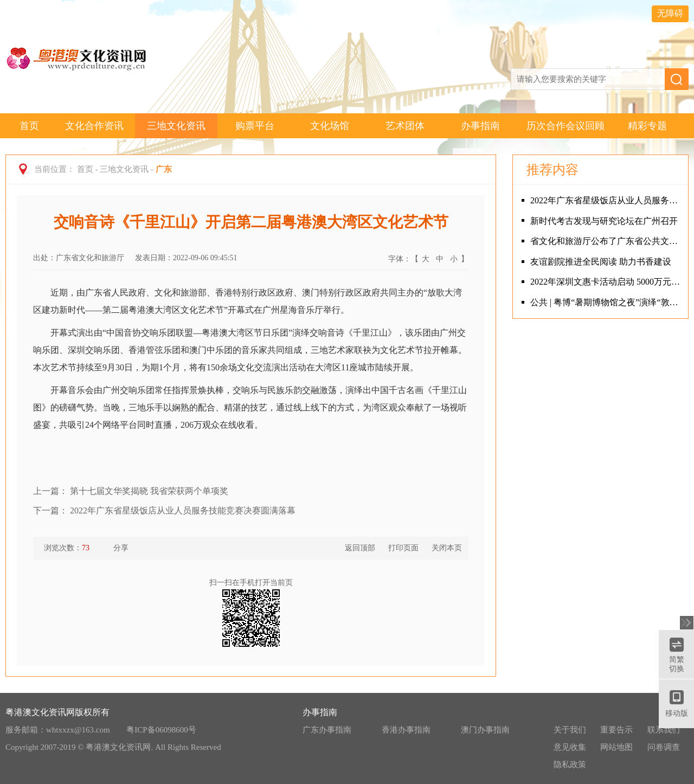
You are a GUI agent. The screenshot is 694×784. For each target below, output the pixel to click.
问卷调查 (664, 747)
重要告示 (616, 730)
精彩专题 (647, 126)
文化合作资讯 (94, 126)
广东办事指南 (327, 730)
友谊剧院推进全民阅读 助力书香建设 (601, 262)
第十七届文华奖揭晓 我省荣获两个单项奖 (149, 491)
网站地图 (616, 747)
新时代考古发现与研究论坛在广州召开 (604, 221)
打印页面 (403, 548)
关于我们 (570, 730)
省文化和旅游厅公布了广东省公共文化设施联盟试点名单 (606, 241)
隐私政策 (570, 764)
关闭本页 (447, 548)
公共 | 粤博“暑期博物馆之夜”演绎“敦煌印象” (606, 302)
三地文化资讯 (176, 126)
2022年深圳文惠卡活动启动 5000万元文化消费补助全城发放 (606, 282)
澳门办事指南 (485, 730)
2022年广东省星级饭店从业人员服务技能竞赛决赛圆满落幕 (183, 510)
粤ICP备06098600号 (161, 730)
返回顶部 (360, 548)
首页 (29, 126)
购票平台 (255, 126)
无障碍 (670, 13)
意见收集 (570, 747)
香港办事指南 (406, 730)
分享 (115, 548)
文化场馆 (330, 126)
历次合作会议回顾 (566, 126)
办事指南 (480, 126)
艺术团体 (405, 126)
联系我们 (664, 730)
